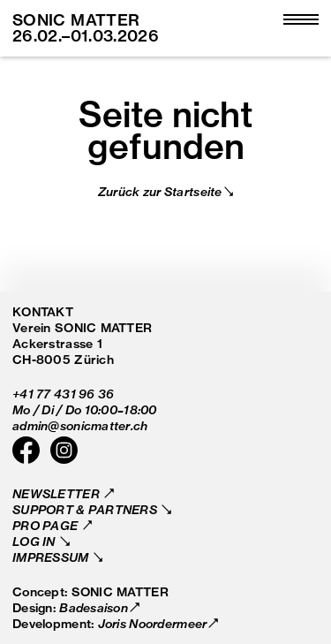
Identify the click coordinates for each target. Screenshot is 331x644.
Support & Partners (86, 509)
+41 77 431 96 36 (63, 394)
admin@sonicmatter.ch (80, 425)
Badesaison (94, 607)
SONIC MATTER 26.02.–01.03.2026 (86, 28)
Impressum (52, 557)
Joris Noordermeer (153, 623)
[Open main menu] (301, 20)
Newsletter (57, 493)
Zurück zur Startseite (160, 191)
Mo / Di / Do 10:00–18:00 (85, 409)
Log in (35, 541)
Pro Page (47, 525)
